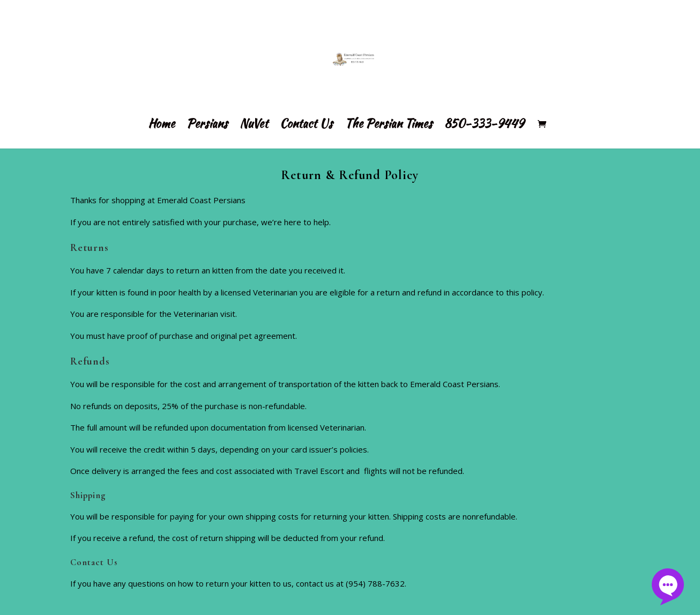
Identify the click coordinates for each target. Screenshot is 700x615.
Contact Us (306, 126)
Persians (207, 126)
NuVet (254, 126)
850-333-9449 (484, 126)
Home (161, 126)
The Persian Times (389, 126)
